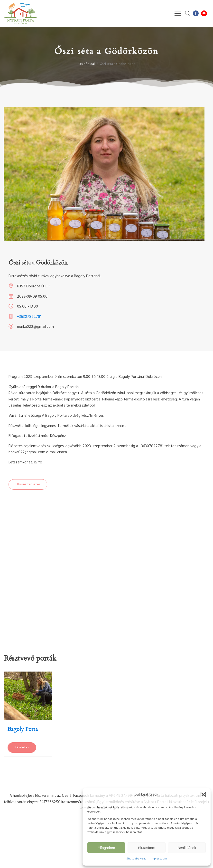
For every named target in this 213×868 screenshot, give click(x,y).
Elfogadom (106, 848)
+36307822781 (29, 317)
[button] (203, 795)
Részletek (22, 748)
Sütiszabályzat (136, 859)
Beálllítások (187, 848)
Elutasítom (147, 848)
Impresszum (159, 859)
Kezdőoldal (86, 64)
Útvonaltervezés (28, 484)
